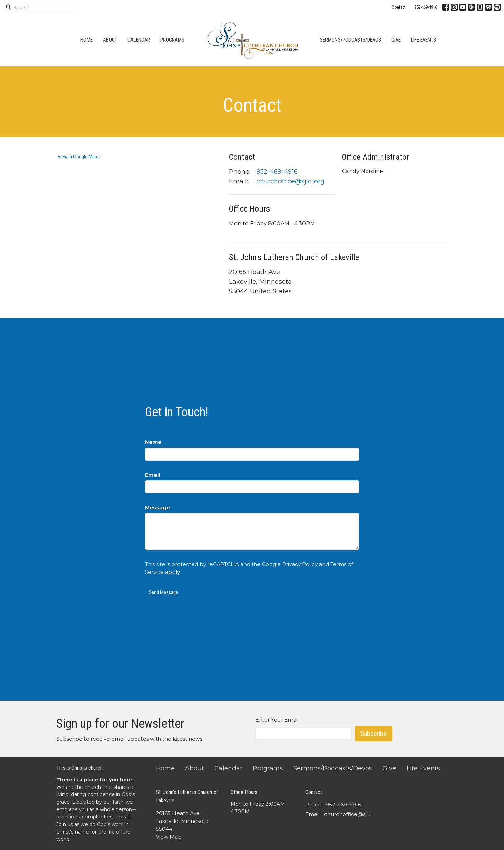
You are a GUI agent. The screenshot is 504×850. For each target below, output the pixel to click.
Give (396, 40)
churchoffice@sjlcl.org (290, 181)
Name (153, 442)
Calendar (139, 40)
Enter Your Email (277, 720)
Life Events (423, 40)
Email (152, 475)
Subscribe (374, 734)
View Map (169, 837)
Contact (399, 7)
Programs (172, 40)
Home (87, 40)
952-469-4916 (426, 7)
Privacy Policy (300, 564)
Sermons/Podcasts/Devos (351, 40)
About (110, 40)
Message (157, 507)
